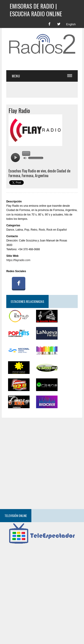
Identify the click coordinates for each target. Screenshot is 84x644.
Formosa (28, 176)
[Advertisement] (45, 63)
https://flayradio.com (18, 260)
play (15, 158)
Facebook (19, 283)
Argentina (42, 176)
